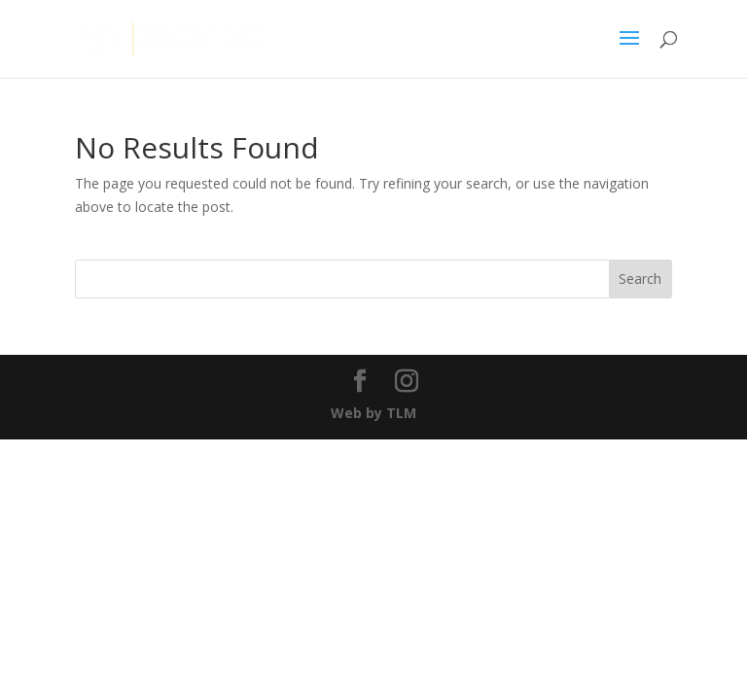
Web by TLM (373, 413)
